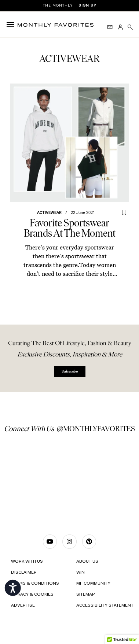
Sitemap (85, 595)
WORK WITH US (27, 562)
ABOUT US (87, 562)
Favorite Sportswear (70, 228)
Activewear (49, 213)
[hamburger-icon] (12, 25)
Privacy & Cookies (32, 595)
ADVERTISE (23, 606)
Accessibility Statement (104, 606)
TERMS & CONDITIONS (35, 584)
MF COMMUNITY (93, 584)
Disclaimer (24, 573)
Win (81, 573)
